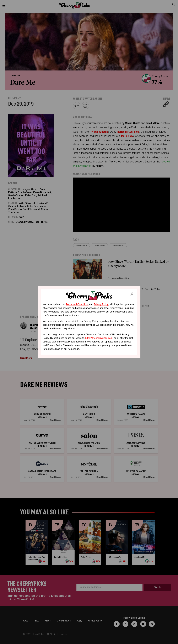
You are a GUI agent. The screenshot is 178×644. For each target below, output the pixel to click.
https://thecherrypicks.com (99, 338)
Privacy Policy (101, 304)
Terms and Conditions (77, 304)
